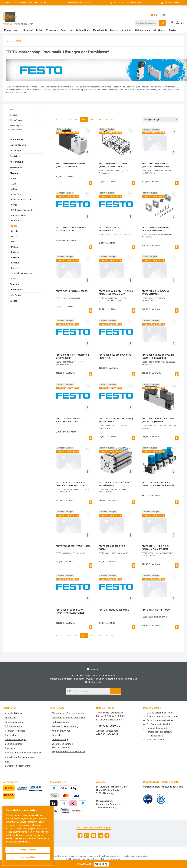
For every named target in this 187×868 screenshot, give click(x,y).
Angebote (15, 284)
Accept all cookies (28, 850)
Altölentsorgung (60, 740)
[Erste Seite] (56, 120)
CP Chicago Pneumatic (22, 210)
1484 (100, 119)
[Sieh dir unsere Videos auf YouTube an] (94, 835)
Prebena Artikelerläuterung (65, 726)
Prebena (15, 252)
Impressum (11, 718)
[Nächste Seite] (107, 120)
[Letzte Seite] (112, 120)
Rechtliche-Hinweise (15, 731)
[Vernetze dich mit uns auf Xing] (107, 835)
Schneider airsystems (21, 273)
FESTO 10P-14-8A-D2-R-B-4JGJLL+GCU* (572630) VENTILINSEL (69, 420)
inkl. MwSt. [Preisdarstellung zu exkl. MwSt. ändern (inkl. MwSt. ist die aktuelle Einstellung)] (158, 15)
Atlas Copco (17, 194)
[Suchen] (162, 23)
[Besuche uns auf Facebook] (80, 835)
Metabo (15, 247)
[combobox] (147, 23)
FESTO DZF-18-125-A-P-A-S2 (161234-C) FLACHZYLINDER (156, 548)
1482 (84, 119)
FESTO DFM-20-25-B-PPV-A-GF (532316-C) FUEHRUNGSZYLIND (71, 484)
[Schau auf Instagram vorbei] (87, 835)
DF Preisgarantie (13, 726)
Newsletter (10, 748)
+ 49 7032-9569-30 (108, 726)
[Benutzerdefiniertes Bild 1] (148, 799)
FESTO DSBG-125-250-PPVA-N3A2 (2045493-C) (115, 356)
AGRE (14, 184)
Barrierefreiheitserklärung (18, 766)
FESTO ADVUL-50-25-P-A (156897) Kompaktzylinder (115, 484)
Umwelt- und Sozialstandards (20, 757)
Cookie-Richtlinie (13, 744)
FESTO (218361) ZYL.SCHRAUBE (114, 610)
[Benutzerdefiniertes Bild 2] (161, 799)
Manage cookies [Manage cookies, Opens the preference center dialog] (28, 857)
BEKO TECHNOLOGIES (22, 200)
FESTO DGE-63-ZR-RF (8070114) (157, 610)
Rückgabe (57, 735)
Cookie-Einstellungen (16, 740)
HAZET (15, 237)
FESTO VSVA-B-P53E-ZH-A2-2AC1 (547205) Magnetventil (158, 420)
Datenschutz (11, 735)
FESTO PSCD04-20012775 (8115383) (73, 546)
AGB (7, 761)
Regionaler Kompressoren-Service (69, 752)
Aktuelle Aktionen (14, 713)
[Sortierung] (161, 120)
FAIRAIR (15, 221)
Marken (14, 173)
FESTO (14, 226)
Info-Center (15, 295)
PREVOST (16, 258)
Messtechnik (16, 167)
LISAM (14, 242)
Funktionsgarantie (14, 722)
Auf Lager (18, 120)
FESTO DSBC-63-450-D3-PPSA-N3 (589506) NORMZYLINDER (158, 356)
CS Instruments (19, 215)
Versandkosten (86, 856)
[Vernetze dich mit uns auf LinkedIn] (100, 835)
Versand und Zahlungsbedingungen (23, 753)
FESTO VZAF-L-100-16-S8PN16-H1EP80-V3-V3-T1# (71, 229)
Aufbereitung (16, 162)
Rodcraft (15, 268)
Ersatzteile (15, 156)
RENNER (15, 263)
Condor (15, 205)
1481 (76, 119)
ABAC (14, 178)
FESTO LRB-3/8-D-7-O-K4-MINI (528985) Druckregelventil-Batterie (158, 484)
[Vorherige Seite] (62, 120)
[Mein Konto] (178, 23)
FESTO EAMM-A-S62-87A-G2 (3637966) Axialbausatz (155, 229)
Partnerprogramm (61, 722)
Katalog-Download (61, 731)
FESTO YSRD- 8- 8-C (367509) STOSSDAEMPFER (156, 293)
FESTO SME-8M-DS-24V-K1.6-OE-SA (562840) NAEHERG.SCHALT (116, 293)
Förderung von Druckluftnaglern (68, 713)
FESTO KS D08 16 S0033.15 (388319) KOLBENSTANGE (116, 420)
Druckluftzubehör (19, 145)
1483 (92, 119)
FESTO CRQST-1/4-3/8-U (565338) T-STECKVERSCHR (73, 356)
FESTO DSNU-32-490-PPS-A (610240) (112, 548)
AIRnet (14, 189)
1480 (68, 119)
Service (13, 301)
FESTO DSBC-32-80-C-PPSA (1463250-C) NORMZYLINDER (156, 165)
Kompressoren (17, 139)
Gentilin (15, 231)
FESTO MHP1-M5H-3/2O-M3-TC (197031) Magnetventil (71, 165)
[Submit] (115, 691)
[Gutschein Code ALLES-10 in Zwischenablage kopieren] (106, 864)
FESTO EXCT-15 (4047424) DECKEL (72, 291)
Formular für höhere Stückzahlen (68, 718)
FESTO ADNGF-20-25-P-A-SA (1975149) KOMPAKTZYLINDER (70, 611)
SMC (13, 279)
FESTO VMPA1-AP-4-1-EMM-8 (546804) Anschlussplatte (113, 165)
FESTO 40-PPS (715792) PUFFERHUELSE (110, 229)
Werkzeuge (15, 151)
